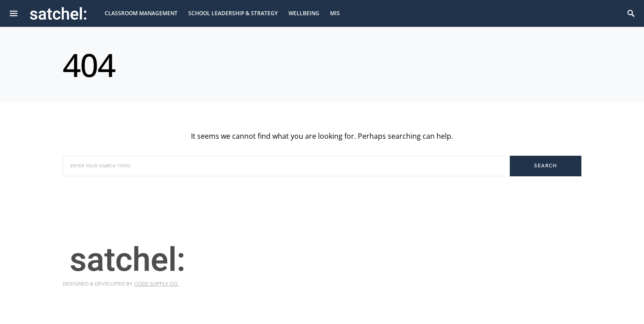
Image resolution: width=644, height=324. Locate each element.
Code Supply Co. (157, 284)
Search (545, 166)
